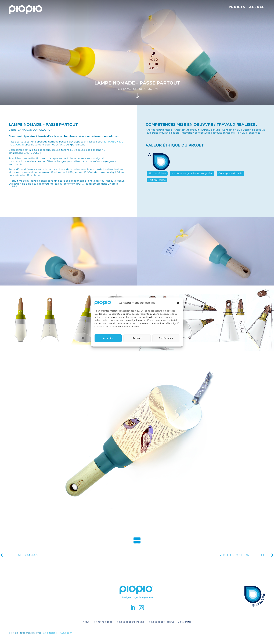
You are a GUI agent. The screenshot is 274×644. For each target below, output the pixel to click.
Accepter (108, 338)
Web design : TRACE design (58, 633)
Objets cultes (185, 622)
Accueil (87, 622)
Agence (257, 7)
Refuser (137, 338)
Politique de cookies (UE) (161, 622)
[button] (178, 303)
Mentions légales (103, 622)
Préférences (166, 338)
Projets (237, 7)
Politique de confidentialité (130, 622)
